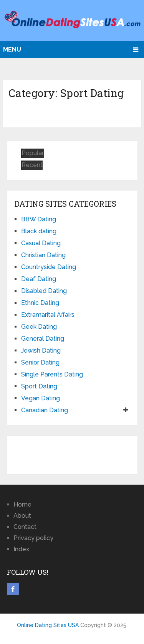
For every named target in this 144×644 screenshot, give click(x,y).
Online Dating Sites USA (48, 625)
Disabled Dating (44, 291)
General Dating (43, 339)
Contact (25, 527)
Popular (33, 153)
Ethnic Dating (40, 303)
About (22, 516)
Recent (32, 165)
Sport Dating (39, 386)
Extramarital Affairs (48, 315)
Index (21, 549)
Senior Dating (40, 362)
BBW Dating (39, 219)
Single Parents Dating (52, 374)
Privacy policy (33, 538)
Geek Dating (39, 327)
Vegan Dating (41, 398)
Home (22, 504)
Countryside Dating (49, 267)
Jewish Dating (41, 350)
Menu (12, 49)
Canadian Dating (45, 410)
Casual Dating (41, 243)
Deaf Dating (39, 279)
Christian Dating (43, 255)
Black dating (39, 231)
